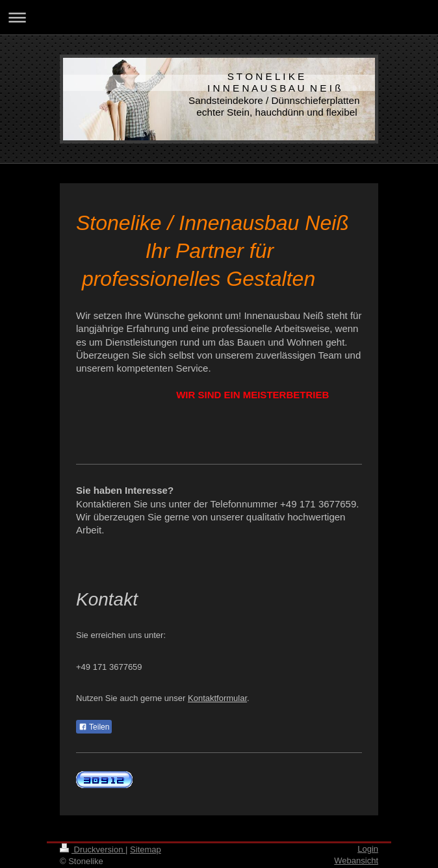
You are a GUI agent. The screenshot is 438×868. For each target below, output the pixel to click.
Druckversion (93, 849)
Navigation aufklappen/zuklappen (219, 17)
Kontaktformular (217, 698)
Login (368, 849)
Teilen (94, 727)
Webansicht (356, 861)
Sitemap (146, 849)
